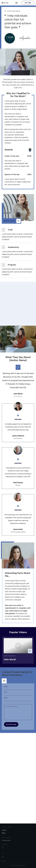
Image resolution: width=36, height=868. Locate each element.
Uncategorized (10, 653)
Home (4, 830)
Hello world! (10, 656)
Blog (4, 833)
